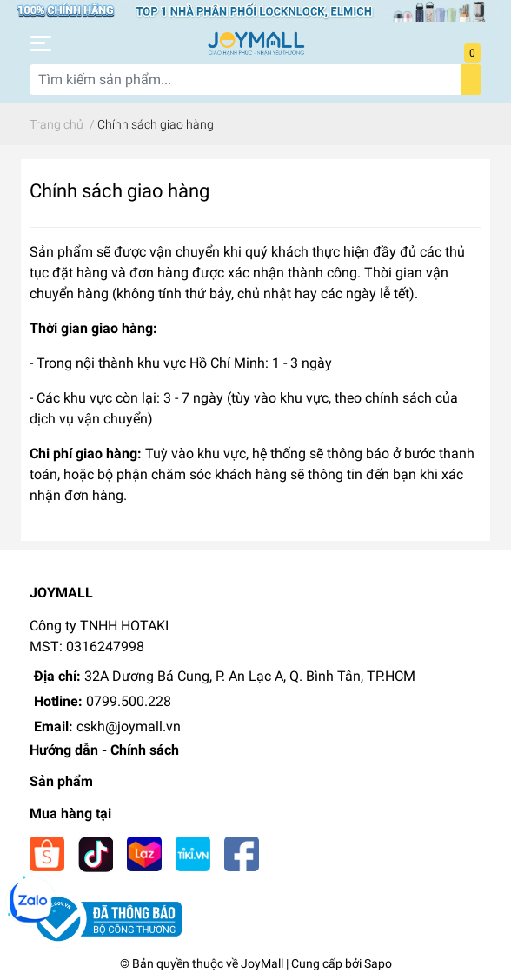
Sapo (378, 963)
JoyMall (262, 963)
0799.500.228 (129, 701)
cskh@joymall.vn (129, 727)
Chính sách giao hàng (119, 190)
